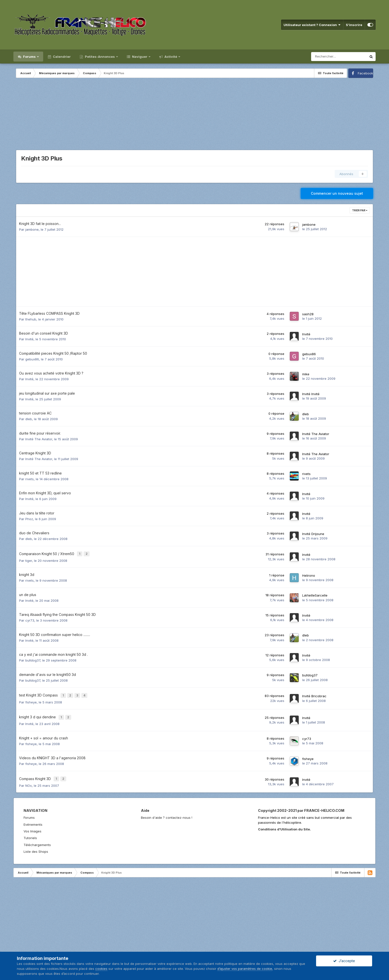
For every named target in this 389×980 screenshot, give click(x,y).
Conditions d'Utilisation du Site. (284, 823)
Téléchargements (37, 839)
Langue (20, 950)
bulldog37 (33, 659)
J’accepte (344, 961)
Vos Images (32, 825)
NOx (29, 779)
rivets (30, 479)
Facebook (365, 73)
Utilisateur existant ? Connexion (312, 25)
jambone (32, 229)
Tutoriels (30, 832)
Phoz (29, 519)
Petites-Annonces (100, 57)
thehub (31, 319)
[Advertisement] (194, 115)
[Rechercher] (339, 57)
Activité (171, 57)
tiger (29, 559)
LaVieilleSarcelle (315, 594)
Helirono (309, 574)
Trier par (360, 210)
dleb (29, 419)
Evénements (33, 818)
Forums (29, 57)
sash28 (308, 314)
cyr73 (30, 619)
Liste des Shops (36, 845)
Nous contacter (42, 950)
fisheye (31, 699)
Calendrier (61, 57)
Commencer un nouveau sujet (337, 193)
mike (306, 374)
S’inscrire (354, 25)
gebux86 (32, 359)
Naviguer (140, 57)
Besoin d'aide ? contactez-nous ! (167, 812)
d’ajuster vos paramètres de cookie (245, 969)
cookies (101, 969)
